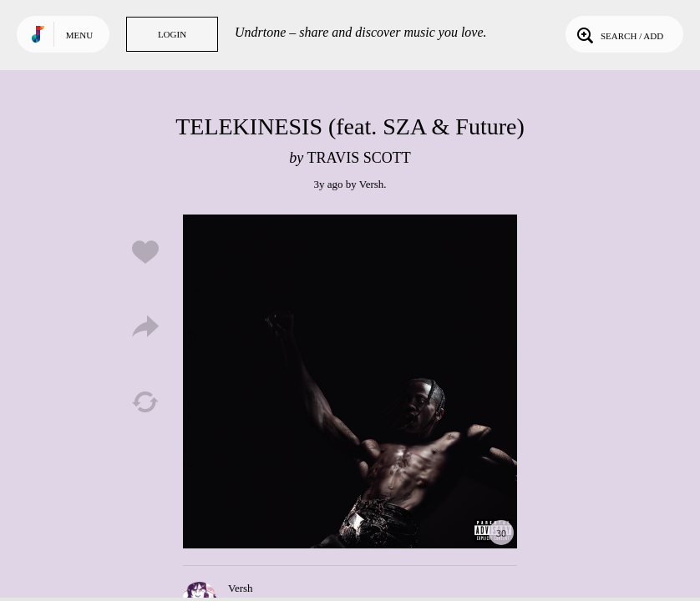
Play (350, 381)
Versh (372, 184)
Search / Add (619, 34)
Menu (79, 35)
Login (172, 34)
